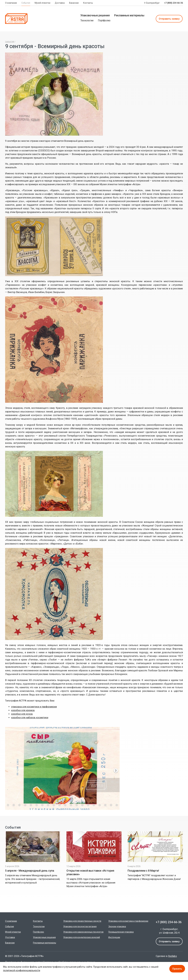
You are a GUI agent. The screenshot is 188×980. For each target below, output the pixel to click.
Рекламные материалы (129, 15)
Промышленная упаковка (121, 932)
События (26, 3)
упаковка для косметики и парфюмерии (34, 707)
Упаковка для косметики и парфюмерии (128, 921)
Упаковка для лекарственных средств (82, 921)
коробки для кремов (23, 710)
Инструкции (114, 937)
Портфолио (104, 20)
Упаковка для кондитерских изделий (82, 937)
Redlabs (172, 956)
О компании (11, 3)
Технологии (87, 20)
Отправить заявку (169, 19)
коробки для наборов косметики (30, 718)
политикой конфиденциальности (22, 970)
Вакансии (74, 3)
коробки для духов (22, 714)
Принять (177, 969)
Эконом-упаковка (117, 926)
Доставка (60, 3)
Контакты (88, 3)
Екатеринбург (153, 3)
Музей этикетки (42, 3)
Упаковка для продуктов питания (80, 926)
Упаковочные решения (95, 15)
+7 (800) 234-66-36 (174, 3)
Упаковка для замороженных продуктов (83, 932)
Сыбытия (10, 42)
